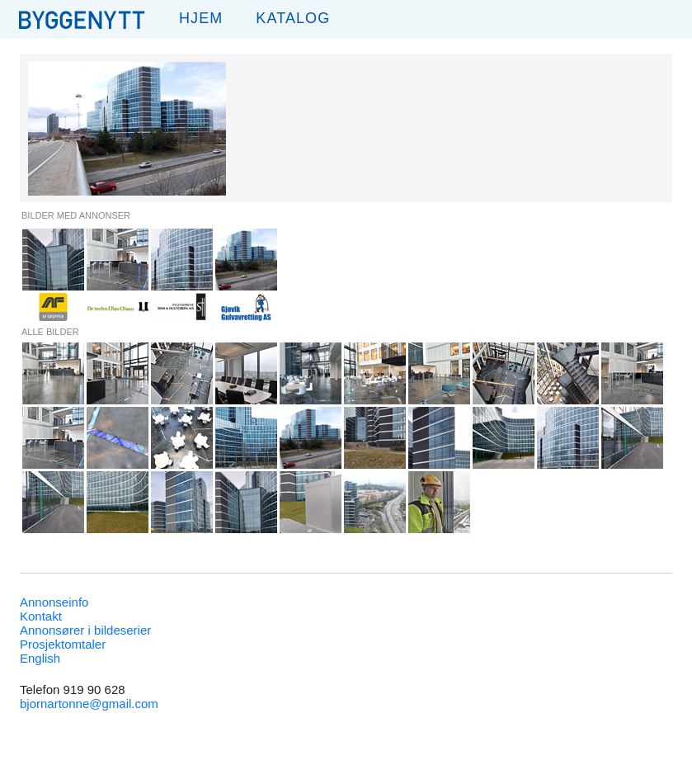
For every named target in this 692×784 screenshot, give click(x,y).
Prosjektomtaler (63, 644)
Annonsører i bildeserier (85, 630)
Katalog (293, 18)
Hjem (201, 18)
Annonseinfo (54, 602)
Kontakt (41, 616)
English (40, 658)
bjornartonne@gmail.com (89, 704)
